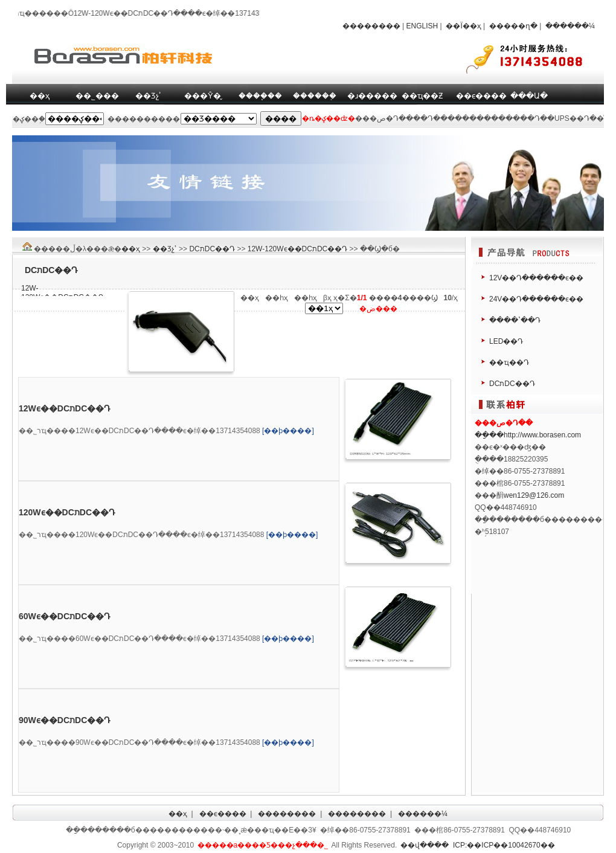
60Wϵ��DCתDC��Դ (65, 616)
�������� (371, 26)
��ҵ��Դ (509, 362)
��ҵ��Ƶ (422, 96)
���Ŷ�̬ (203, 96)
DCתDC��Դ (212, 249)
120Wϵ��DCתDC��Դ (67, 512)
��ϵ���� (481, 96)
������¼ (570, 26)
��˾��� (97, 96)
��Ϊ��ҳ (463, 26)
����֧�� (260, 96)
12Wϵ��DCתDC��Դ (65, 408)
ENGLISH (422, 26)
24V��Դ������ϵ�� (536, 299)
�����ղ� (513, 26)
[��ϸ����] (288, 431)
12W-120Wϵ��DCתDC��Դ (297, 249)
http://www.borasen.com (542, 435)
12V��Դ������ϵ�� (536, 278)
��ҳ (40, 96)
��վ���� (425, 845)
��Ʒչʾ (148, 96)
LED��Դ (506, 341)
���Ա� (529, 96)
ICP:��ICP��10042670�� (504, 845)
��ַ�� (489, 435)
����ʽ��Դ (515, 320)
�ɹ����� (372, 96)
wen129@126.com (534, 495)
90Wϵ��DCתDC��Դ (65, 720)
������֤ (315, 96)
